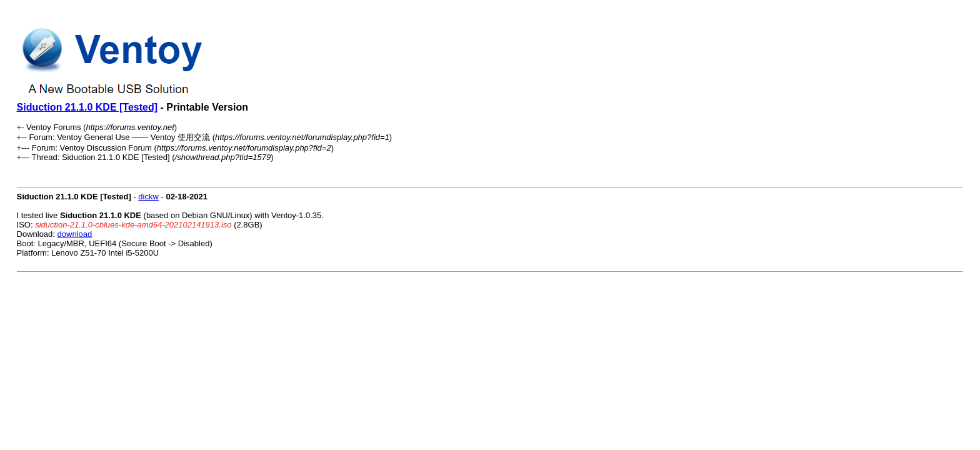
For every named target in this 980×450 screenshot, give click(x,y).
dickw (148, 197)
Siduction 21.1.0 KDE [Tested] (87, 107)
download (75, 234)
